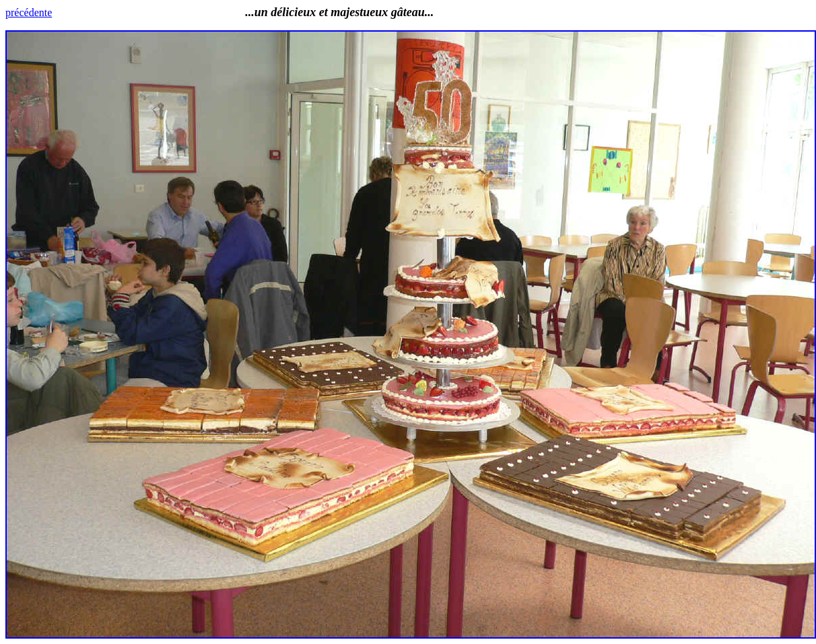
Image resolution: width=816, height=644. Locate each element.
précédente (29, 12)
